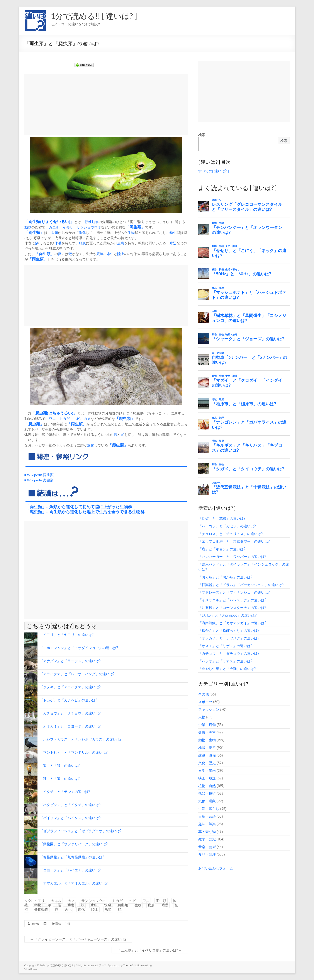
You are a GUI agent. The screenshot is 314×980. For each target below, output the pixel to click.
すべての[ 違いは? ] (214, 171)
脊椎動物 (92, 222)
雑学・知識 (207, 839)
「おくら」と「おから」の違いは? (225, 577)
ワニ (52, 418)
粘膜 (82, 243)
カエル (54, 227)
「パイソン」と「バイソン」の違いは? (70, 818)
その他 (204, 694)
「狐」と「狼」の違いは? (60, 765)
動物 (28, 227)
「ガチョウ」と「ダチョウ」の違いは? (70, 713)
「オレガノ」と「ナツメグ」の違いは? (229, 638)
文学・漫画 (207, 770)
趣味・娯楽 (207, 824)
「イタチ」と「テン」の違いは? (65, 792)
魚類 (54, 233)
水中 (110, 254)
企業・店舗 (207, 725)
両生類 (34, 222)
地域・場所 (207, 748)
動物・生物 (63, 924)
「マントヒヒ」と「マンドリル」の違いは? (74, 752)
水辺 (173, 243)
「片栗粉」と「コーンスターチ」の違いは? (232, 608)
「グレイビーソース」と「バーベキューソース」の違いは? (78, 939)
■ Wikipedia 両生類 (39, 475)
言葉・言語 (207, 816)
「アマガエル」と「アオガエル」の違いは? (74, 883)
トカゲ (64, 418)
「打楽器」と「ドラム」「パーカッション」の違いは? (241, 585)
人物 (202, 717)
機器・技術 (207, 793)
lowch (35, 924)
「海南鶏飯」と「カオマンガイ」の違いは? (232, 623)
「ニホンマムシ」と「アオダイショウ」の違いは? (79, 648)
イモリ (68, 227)
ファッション (209, 709)
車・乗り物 (207, 832)
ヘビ (77, 418)
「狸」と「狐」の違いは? (60, 779)
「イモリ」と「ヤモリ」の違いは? (67, 635)
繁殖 (100, 254)
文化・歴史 (207, 763)
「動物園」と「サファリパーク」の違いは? (74, 844)
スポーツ (205, 702)
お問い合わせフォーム (216, 868)
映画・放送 (207, 778)
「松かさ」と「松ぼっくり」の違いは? (229, 631)
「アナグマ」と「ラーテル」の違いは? (70, 661)
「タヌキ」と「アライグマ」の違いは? (70, 687)
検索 (202, 135)
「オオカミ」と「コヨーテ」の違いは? (70, 726)
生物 (131, 233)
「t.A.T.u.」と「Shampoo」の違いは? (227, 615)
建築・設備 (207, 755)
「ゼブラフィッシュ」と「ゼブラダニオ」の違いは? (81, 831)
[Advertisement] (106, 104)
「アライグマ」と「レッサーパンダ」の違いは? (77, 674)
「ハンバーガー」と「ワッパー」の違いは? (232, 557)
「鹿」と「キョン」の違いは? (222, 549)
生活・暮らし (209, 809)
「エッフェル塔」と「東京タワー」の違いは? (234, 541)
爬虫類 (41, 413)
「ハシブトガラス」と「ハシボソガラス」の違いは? (81, 739)
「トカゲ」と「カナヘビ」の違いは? (68, 700)
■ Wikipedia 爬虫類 (39, 480)
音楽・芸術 (207, 847)
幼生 (173, 233)
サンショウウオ (89, 227)
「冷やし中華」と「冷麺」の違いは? (227, 669)
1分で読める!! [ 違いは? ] (94, 16)
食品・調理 (207, 854)
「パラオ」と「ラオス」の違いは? (225, 661)
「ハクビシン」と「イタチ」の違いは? (70, 805)
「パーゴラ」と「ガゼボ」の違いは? (227, 526)
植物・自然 (207, 786)
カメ (87, 418)
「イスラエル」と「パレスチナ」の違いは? (232, 600)
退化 (91, 445)
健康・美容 (207, 732)
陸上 (121, 254)
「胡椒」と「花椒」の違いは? (222, 518)
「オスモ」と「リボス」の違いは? (225, 646)
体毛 (58, 243)
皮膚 (121, 243)
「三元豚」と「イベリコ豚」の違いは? (150, 950)
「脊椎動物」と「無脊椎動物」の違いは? (72, 857)
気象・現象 (207, 801)
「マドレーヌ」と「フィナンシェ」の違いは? (234, 592)
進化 (82, 233)
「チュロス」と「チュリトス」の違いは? (231, 534)
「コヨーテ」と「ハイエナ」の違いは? (70, 870)
